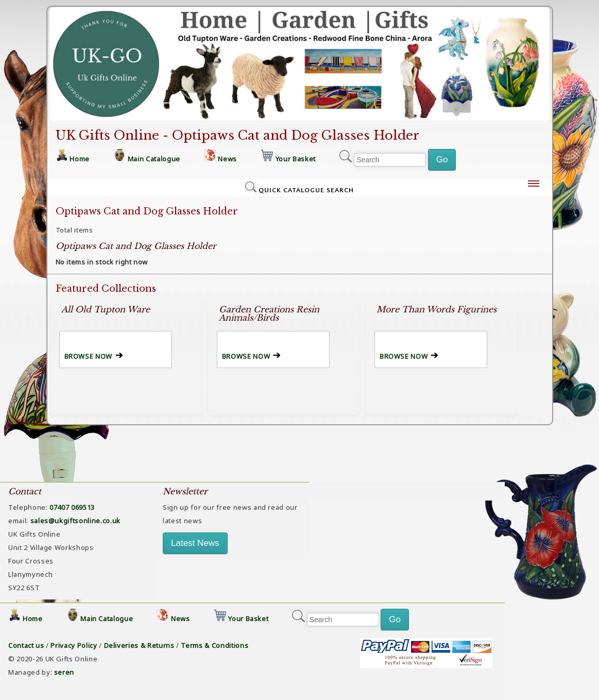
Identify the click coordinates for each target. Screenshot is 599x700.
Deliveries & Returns (139, 645)
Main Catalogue (154, 159)
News (227, 159)
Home (80, 159)
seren (64, 672)
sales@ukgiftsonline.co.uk (75, 521)
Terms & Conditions (215, 645)
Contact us (26, 645)
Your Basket (296, 159)
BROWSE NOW (89, 356)
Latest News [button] (195, 543)
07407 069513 (72, 507)
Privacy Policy (74, 645)
